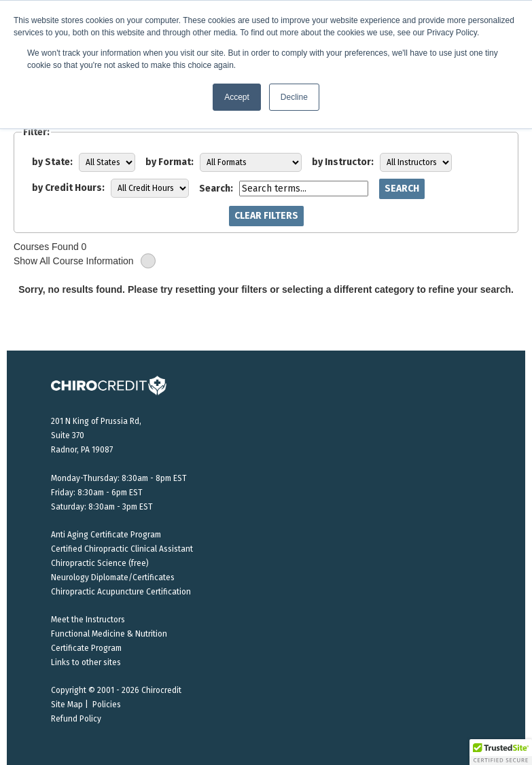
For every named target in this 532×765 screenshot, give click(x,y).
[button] (501, 752)
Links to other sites (86, 662)
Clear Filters (266, 216)
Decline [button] (294, 97)
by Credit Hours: (68, 188)
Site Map (67, 705)
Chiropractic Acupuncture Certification (121, 592)
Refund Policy (76, 719)
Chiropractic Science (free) (100, 563)
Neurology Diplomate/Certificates (113, 577)
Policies (107, 705)
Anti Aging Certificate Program (106, 535)
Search (402, 189)
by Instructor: (343, 162)
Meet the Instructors (88, 620)
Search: (216, 189)
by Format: (170, 162)
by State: (52, 162)
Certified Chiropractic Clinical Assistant (122, 549)
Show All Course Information (85, 261)
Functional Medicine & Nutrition (109, 634)
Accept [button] (237, 97)
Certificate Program (86, 648)
